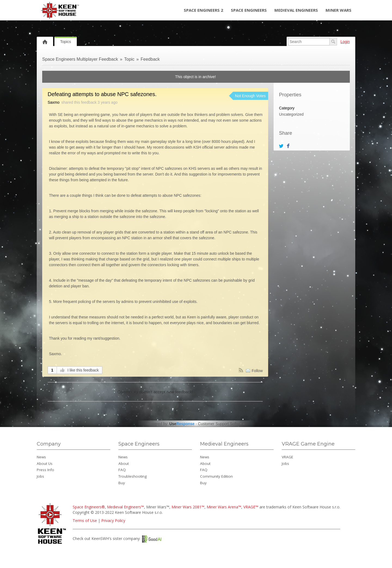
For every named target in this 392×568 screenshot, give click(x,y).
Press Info (45, 470)
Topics (66, 42)
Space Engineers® (89, 507)
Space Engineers (249, 10)
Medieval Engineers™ (125, 507)
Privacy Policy (113, 521)
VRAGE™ (251, 507)
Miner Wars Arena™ (224, 507)
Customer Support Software (221, 424)
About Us (45, 463)
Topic (129, 59)
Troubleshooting (133, 476)
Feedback (150, 59)
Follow (257, 371)
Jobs (40, 476)
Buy (122, 483)
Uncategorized (291, 114)
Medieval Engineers (296, 10)
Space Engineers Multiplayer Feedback (80, 59)
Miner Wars (339, 10)
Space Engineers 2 (203, 10)
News (41, 457)
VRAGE (287, 457)
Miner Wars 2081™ (188, 507)
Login (345, 42)
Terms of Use (85, 521)
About (124, 463)
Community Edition (216, 476)
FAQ (122, 470)
